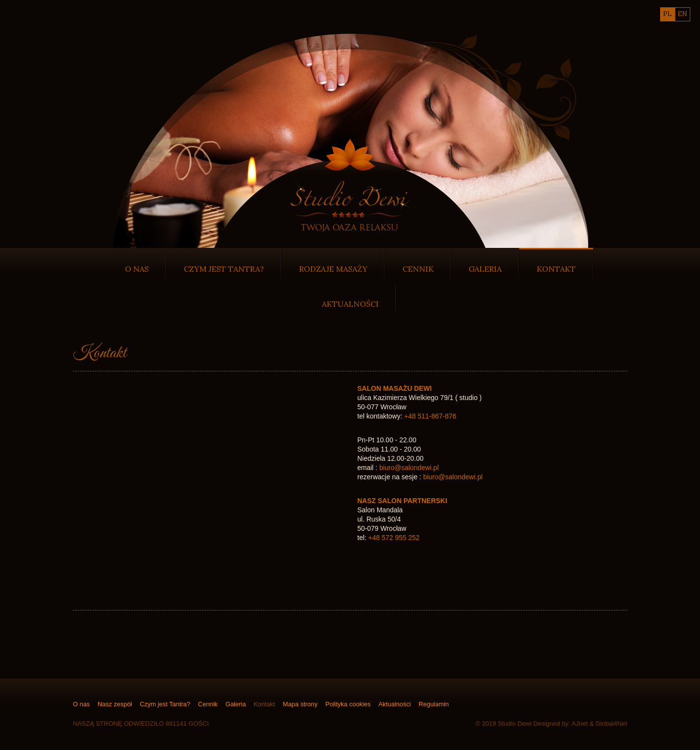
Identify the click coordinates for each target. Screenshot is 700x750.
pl (667, 14)
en (682, 14)
